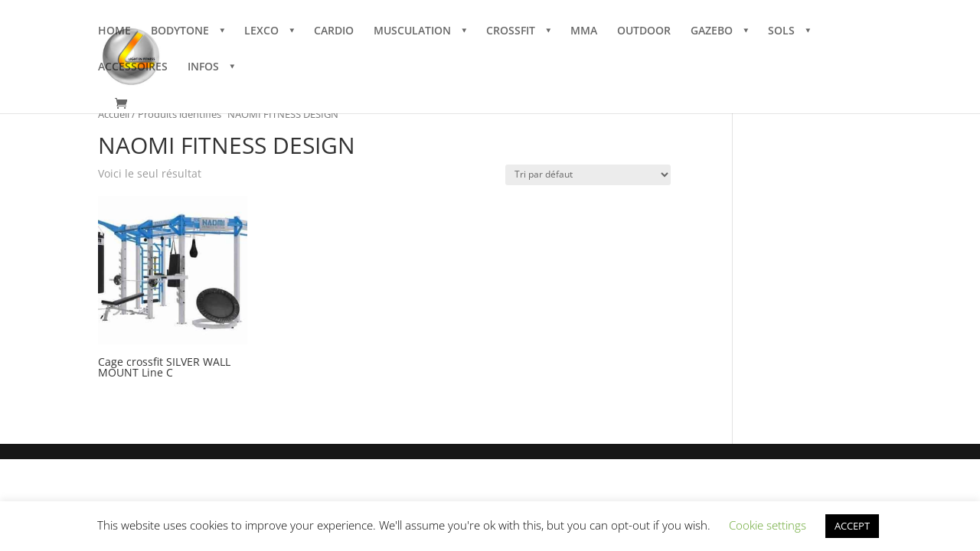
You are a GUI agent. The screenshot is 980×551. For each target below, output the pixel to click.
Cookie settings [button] (768, 525)
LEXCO (261, 31)
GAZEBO (712, 31)
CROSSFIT (511, 31)
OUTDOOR (644, 31)
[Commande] (588, 175)
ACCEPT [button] (852, 526)
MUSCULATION (412, 31)
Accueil (114, 114)
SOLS (781, 31)
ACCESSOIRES (133, 67)
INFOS (203, 67)
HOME (114, 31)
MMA (584, 31)
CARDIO (334, 31)
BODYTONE (180, 31)
